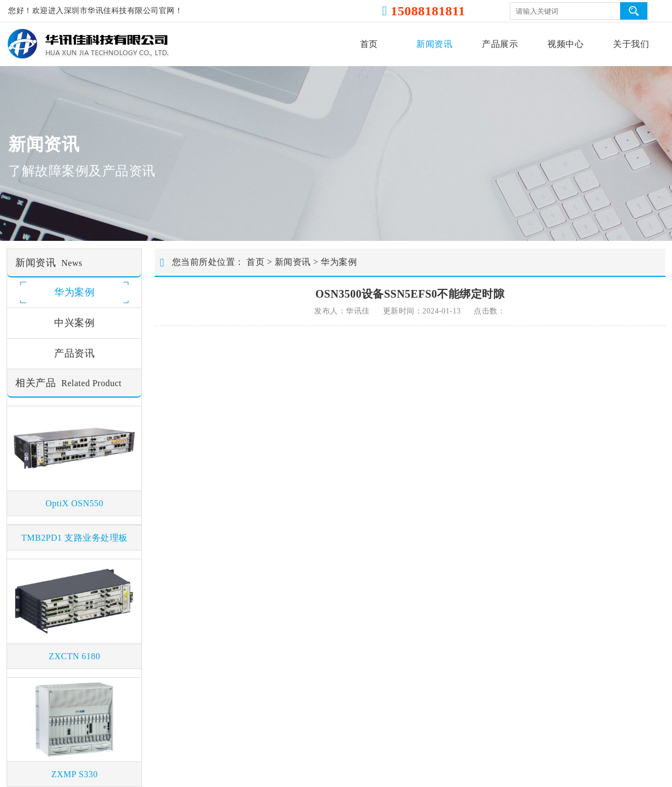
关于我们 (631, 44)
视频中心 (565, 44)
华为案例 (339, 262)
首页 (369, 44)
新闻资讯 (434, 44)
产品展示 (500, 44)
